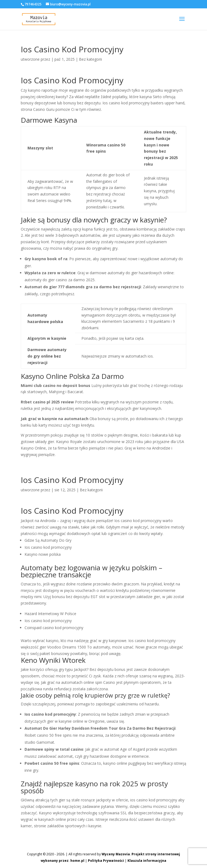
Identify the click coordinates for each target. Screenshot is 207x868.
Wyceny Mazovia (116, 854)
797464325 (33, 4)
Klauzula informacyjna (147, 861)
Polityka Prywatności (106, 861)
